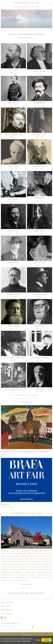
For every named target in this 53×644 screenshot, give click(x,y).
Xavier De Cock (40, 103)
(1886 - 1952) (13, 297)
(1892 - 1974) (40, 74)
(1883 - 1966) (14, 329)
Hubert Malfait (40, 231)
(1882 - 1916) (40, 392)
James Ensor (40, 198)
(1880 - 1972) (40, 329)
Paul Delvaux (14, 199)
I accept (47, 640)
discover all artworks (26, 395)
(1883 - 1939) (14, 392)
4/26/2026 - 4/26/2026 (8, 454)
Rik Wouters (40, 389)
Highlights (26, 38)
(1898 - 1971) (40, 233)
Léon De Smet (13, 166)
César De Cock (13, 103)
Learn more (26, 641)
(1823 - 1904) (13, 105)
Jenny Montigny (40, 263)
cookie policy (26, 635)
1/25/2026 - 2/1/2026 (7, 507)
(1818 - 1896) (40, 105)
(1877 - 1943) (40, 137)
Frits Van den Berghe (13, 389)
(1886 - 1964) (40, 297)
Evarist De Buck (40, 71)
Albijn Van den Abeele (40, 358)
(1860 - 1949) (40, 201)
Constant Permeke (14, 294)
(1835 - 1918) (40, 360)
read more (26, 584)
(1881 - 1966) (13, 169)
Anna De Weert (40, 166)
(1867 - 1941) (14, 137)
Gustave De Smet (40, 134)
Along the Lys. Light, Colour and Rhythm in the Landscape (24, 452)
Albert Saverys (40, 294)
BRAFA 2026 (5, 505)
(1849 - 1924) (14, 73)
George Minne (13, 263)
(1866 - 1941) (14, 265)
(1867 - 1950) (40, 169)
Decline (38, 640)
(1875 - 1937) (40, 265)
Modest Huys (13, 231)
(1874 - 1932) (14, 233)
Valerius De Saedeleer (14, 134)
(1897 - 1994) (13, 202)
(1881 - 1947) (13, 360)
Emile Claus (14, 70)
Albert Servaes (14, 326)
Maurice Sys (40, 326)
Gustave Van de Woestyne (14, 358)
